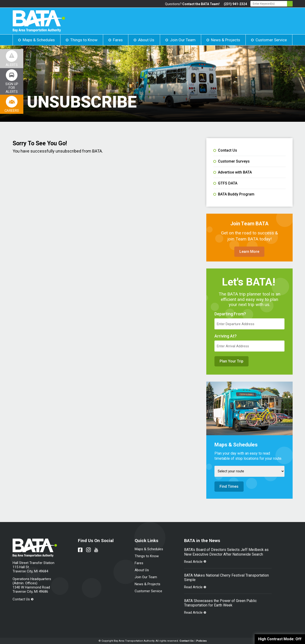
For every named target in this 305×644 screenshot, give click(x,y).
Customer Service (271, 40)
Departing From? (230, 314)
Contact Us (225, 150)
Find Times (229, 486)
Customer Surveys (231, 161)
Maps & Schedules (39, 40)
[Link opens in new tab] (12, 82)
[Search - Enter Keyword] (272, 4)
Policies (202, 641)
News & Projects (226, 40)
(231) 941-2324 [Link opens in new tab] (235, 4)
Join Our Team (183, 40)
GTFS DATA (225, 183)
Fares (118, 40)
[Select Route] (249, 471)
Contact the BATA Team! (201, 4)
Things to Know (84, 40)
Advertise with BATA (233, 172)
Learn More (249, 252)
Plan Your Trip (231, 361)
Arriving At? (226, 336)
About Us (146, 40)
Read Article (193, 562)
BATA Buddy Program (234, 194)
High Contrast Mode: (280, 639)
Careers (12, 111)
